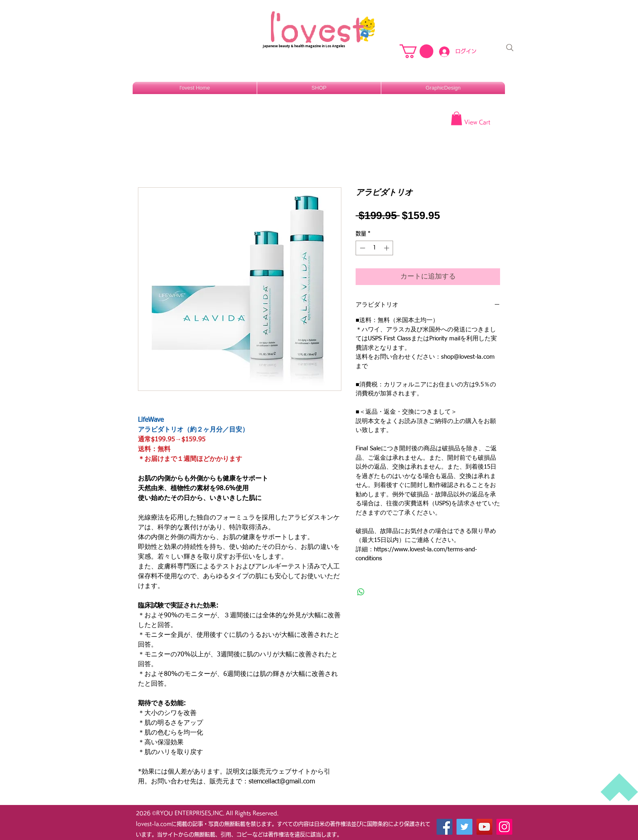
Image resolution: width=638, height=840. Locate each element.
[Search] (510, 48)
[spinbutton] (375, 248)
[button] (416, 51)
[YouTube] (484, 827)
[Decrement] (362, 248)
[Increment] (387, 248)
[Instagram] (504, 827)
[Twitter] (464, 827)
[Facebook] (445, 827)
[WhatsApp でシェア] (361, 592)
